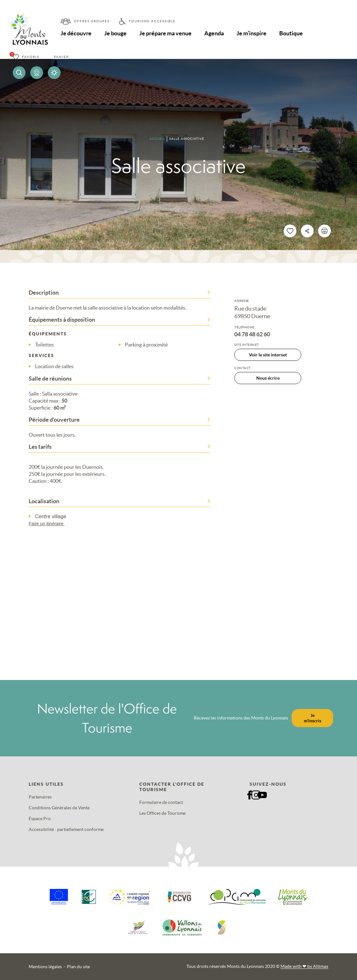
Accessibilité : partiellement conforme (66, 829)
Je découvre (76, 33)
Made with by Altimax (304, 966)
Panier (61, 57)
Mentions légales (45, 967)
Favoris (31, 57)
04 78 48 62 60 (252, 334)
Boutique (291, 33)
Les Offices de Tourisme (162, 813)
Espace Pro (40, 819)
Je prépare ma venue (165, 33)
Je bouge (115, 33)
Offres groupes (92, 21)
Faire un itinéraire (50, 524)
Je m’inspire (251, 33)
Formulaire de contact (161, 802)
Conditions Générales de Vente (59, 808)
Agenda (214, 33)
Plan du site (78, 967)
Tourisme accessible (152, 21)
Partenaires (40, 797)
